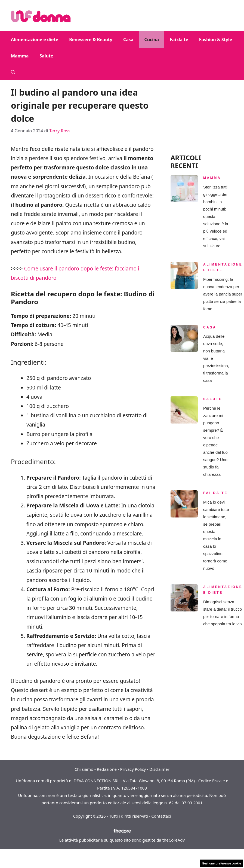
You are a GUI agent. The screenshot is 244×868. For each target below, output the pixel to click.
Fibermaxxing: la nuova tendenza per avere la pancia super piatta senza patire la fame (223, 294)
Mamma (20, 56)
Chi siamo (84, 769)
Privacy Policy (133, 769)
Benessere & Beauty (91, 39)
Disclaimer (159, 769)
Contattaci (161, 816)
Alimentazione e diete (35, 39)
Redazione (107, 769)
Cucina (152, 39)
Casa (128, 39)
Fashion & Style (216, 39)
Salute (46, 56)
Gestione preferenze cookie (221, 863)
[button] (13, 72)
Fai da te (179, 39)
